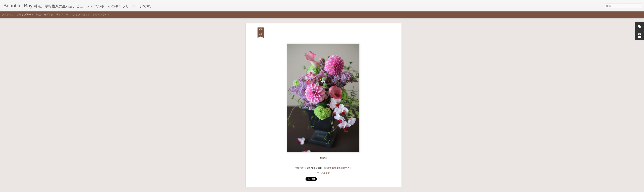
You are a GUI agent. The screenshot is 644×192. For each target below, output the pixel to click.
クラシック (8, 14)
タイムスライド (101, 14)
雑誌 (39, 14)
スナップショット (80, 14)
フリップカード (25, 14)
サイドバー (62, 14)
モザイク (48, 14)
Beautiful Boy (339, 95)
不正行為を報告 (339, 190)
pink (328, 100)
